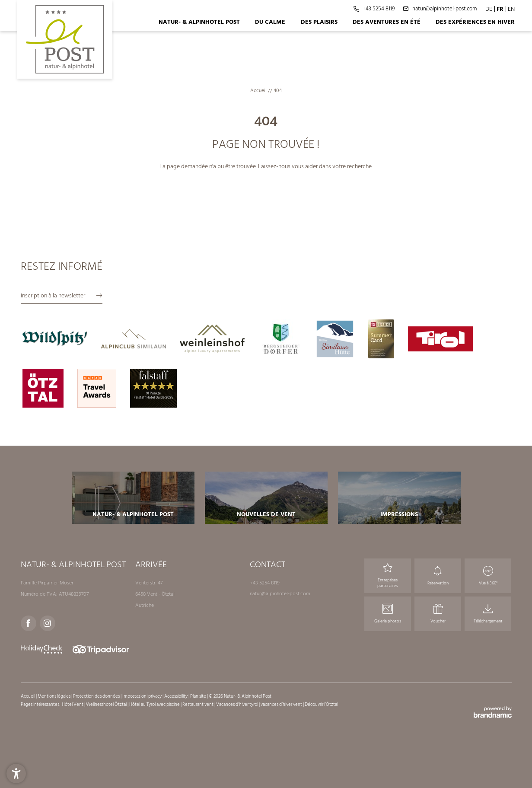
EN (511, 9)
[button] (16, 772)
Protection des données (97, 696)
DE (489, 9)
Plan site (199, 696)
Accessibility (176, 696)
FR (500, 9)
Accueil (259, 91)
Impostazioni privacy (142, 696)
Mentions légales (54, 696)
